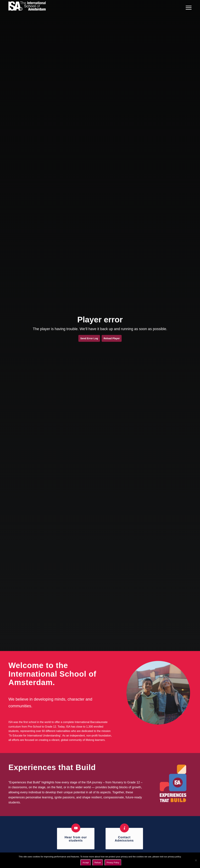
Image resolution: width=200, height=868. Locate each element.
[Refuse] (196, 860)
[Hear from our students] (76, 828)
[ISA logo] (27, 8)
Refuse (98, 863)
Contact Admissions (124, 839)
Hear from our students (76, 839)
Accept (86, 863)
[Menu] (188, 8)
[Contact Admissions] (124, 828)
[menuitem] (188, 8)
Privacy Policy (113, 863)
